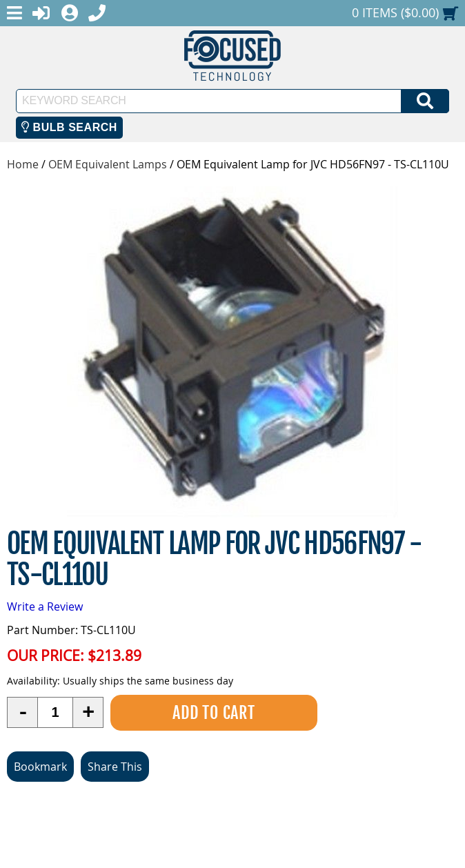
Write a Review (45, 606)
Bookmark (40, 767)
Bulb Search (69, 127)
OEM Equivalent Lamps (108, 164)
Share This (115, 767)
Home (23, 164)
